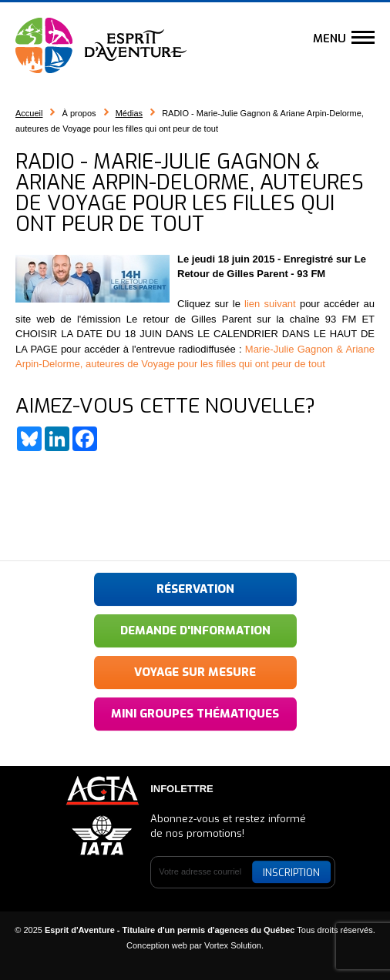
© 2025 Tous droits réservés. (195, 930)
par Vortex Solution (225, 945)
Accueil (29, 113)
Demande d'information (195, 630)
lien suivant (270, 304)
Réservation (195, 589)
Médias (129, 113)
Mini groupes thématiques (195, 714)
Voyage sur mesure (195, 672)
